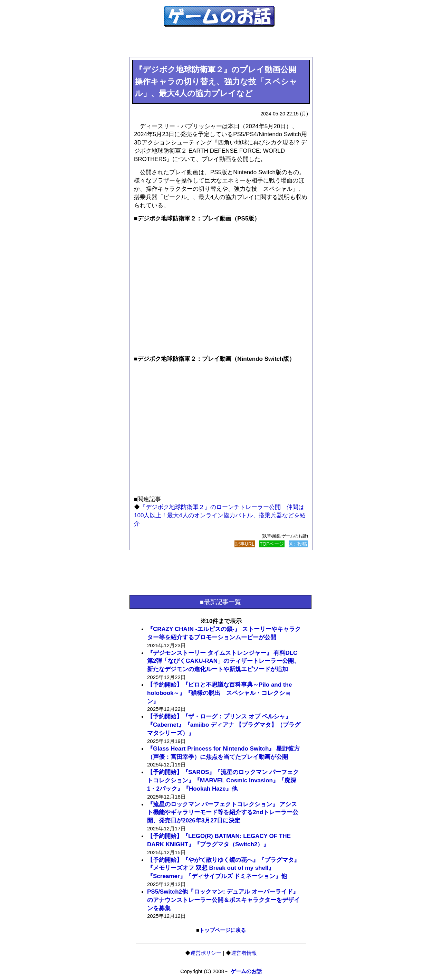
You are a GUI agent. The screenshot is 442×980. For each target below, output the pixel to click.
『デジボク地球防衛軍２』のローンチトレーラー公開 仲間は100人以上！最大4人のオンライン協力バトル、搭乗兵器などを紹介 (220, 515)
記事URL (245, 544)
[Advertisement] (221, 46)
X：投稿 (298, 544)
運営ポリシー (206, 953)
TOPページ (272, 544)
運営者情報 (244, 953)
